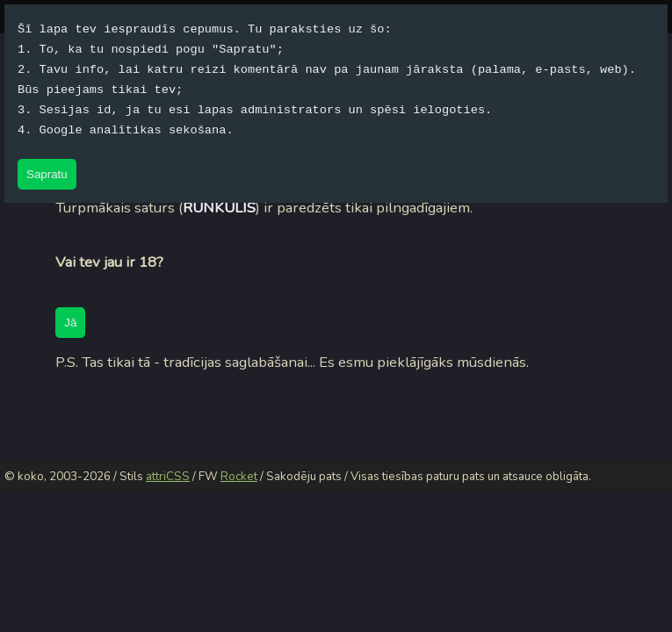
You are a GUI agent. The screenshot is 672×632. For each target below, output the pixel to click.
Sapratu (47, 174)
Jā (70, 323)
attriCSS (168, 477)
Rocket (239, 477)
